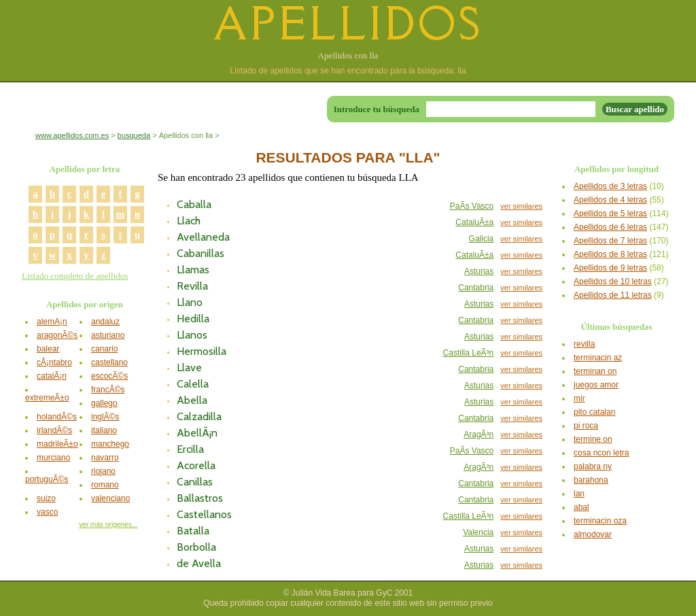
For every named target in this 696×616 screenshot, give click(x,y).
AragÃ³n (478, 434)
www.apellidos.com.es (72, 135)
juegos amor (596, 385)
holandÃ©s (57, 417)
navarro (105, 458)
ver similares (521, 206)
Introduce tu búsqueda (377, 109)
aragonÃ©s (57, 335)
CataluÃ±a (474, 222)
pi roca (586, 426)
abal (581, 507)
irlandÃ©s (54, 430)
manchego (110, 444)
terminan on (595, 371)
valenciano (110, 498)
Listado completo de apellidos (75, 276)
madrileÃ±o (57, 444)
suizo (46, 498)
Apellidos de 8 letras (610, 254)
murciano (53, 458)
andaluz (105, 322)
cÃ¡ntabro (54, 362)
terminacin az (598, 358)
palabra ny (593, 466)
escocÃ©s (109, 376)
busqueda (134, 135)
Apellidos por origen (85, 304)
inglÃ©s (105, 417)
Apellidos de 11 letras (613, 295)
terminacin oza (600, 521)
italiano (104, 430)
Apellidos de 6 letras (610, 227)
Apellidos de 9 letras (610, 268)
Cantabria (476, 288)
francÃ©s (108, 390)
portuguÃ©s (47, 479)
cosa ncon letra (601, 453)
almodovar (593, 534)
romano (105, 485)
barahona (591, 480)
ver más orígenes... (108, 525)
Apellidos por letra (85, 169)
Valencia (478, 532)
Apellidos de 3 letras (610, 186)
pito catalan (594, 412)
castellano (109, 362)
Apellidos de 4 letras (610, 200)
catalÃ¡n (52, 376)
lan (579, 494)
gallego (104, 403)
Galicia (482, 239)
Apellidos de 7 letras (610, 241)
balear (48, 349)
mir (579, 398)
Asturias (479, 271)
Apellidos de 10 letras (613, 281)
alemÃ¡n (52, 322)
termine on (593, 439)
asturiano (108, 335)
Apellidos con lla (348, 55)
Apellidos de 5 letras (610, 213)
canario (104, 349)
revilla (584, 344)
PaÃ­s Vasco (472, 206)
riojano (103, 471)
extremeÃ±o (47, 398)
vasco (47, 512)
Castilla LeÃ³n (469, 353)
